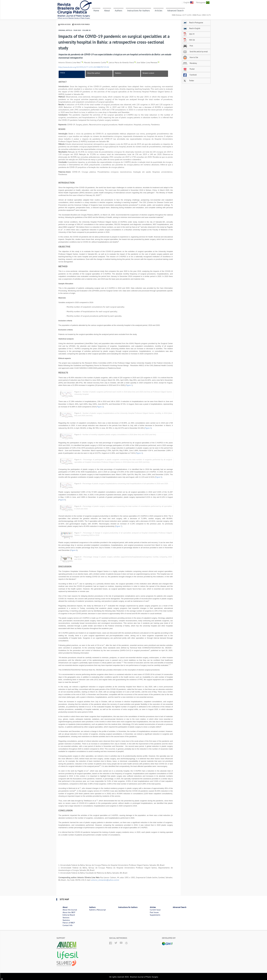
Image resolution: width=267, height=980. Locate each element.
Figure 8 (74, 550)
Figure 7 (118, 526)
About (107, 11)
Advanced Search (175, 11)
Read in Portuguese (193, 23)
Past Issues (154, 912)
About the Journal (70, 910)
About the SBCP (69, 912)
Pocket (189, 69)
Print (188, 46)
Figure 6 (62, 500)
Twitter (188, 81)
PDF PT (189, 34)
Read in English (191, 28)
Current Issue (155, 910)
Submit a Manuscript (98, 910)
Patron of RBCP (69, 923)
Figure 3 (148, 428)
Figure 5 (159, 477)
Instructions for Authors (138, 11)
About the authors (94, 73)
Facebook (190, 75)
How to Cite (190, 57)
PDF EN (189, 40)
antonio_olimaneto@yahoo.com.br (105, 880)
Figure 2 (100, 407)
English (189, 2)
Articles (158, 11)
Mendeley (190, 63)
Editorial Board (69, 915)
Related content (148, 73)
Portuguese (203, 2)
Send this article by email (195, 52)
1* (81, 62)
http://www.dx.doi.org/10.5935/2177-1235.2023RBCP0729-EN (84, 67)
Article (63, 73)
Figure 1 (129, 385)
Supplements (155, 915)
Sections (66, 918)
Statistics (118, 73)
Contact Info (68, 925)
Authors (118, 11)
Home (96, 11)
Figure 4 (139, 453)
